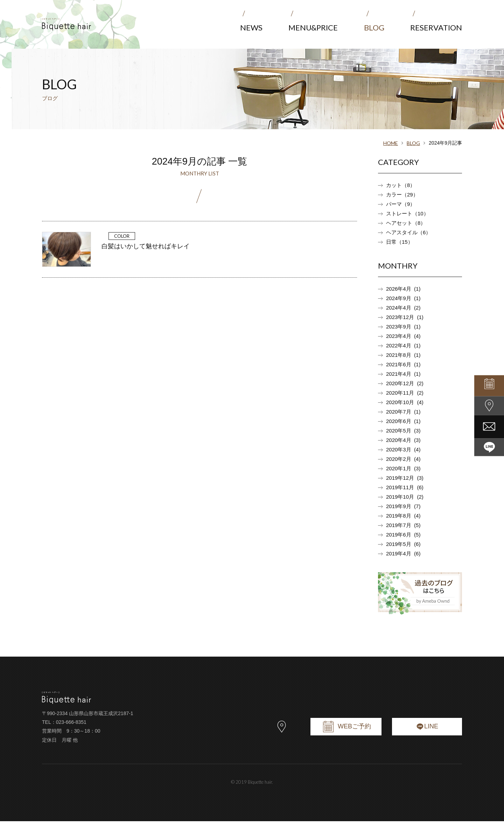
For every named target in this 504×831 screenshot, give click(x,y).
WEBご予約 (346, 735)
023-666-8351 (71, 732)
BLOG (413, 143)
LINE (427, 735)
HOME (391, 143)
